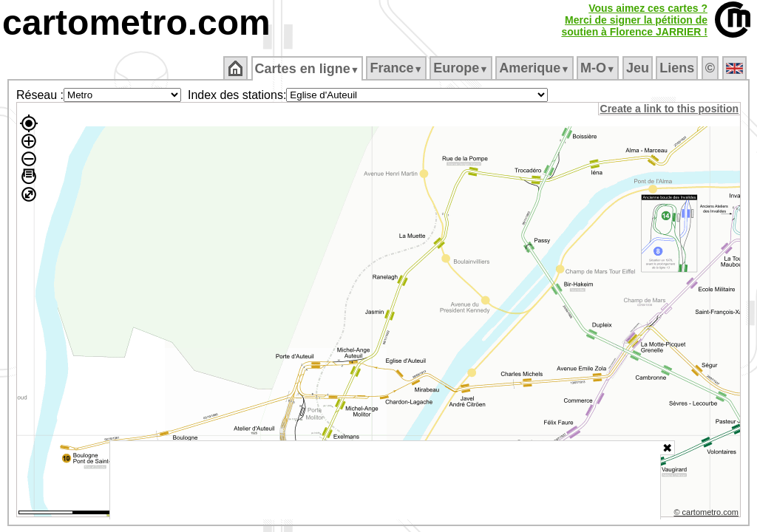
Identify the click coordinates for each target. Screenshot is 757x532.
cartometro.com (136, 23)
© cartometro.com (707, 514)
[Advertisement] (385, 480)
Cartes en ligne (308, 69)
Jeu (638, 68)
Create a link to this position (670, 109)
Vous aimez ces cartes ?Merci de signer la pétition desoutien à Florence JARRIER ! (634, 20)
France (397, 68)
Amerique (536, 68)
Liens (678, 68)
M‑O (599, 68)
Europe (462, 68)
